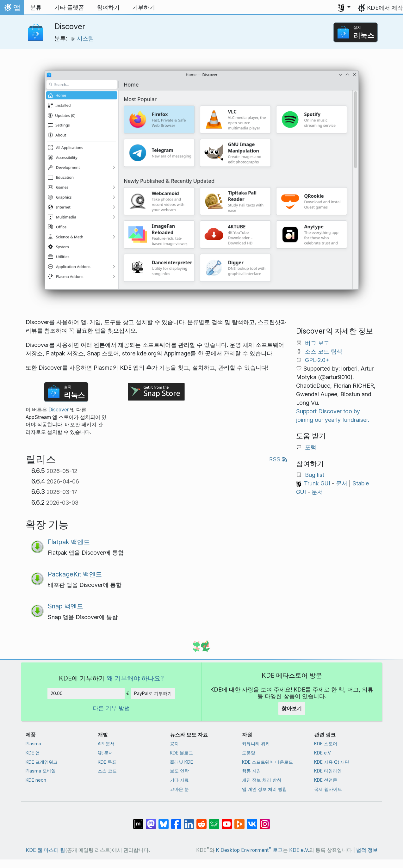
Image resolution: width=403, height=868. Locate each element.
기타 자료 (179, 780)
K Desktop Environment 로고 (249, 850)
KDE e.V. (323, 753)
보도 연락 (179, 771)
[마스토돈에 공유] (151, 821)
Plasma (33, 744)
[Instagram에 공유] (265, 821)
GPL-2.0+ (317, 360)
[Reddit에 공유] (201, 821)
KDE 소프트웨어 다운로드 (267, 762)
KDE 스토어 (326, 744)
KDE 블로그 (181, 753)
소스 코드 (107, 771)
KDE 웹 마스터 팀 (45, 850)
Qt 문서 (105, 753)
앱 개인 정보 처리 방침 (264, 789)
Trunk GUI (317, 483)
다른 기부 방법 (111, 708)
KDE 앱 (33, 753)
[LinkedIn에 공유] (189, 821)
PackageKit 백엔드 (75, 574)
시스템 (82, 38)
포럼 (311, 447)
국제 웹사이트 (328, 789)
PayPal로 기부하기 (153, 693)
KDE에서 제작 (385, 8)
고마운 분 (179, 789)
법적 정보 (367, 850)
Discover (59, 410)
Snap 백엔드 (65, 606)
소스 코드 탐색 (324, 351)
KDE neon (36, 780)
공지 (174, 744)
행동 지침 (251, 771)
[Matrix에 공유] (138, 821)
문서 (342, 483)
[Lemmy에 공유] (214, 821)
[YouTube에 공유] (227, 821)
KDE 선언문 (326, 780)
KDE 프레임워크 (42, 762)
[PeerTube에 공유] (239, 821)
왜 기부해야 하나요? (135, 678)
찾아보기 (292, 708)
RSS (278, 459)
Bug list (315, 475)
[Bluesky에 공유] (164, 821)
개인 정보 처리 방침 (262, 780)
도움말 (249, 753)
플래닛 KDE (181, 762)
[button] (344, 8)
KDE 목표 (107, 762)
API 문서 (106, 744)
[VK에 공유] (252, 821)
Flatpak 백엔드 (69, 542)
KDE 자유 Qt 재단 (332, 762)
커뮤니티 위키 (256, 744)
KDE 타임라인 (328, 771)
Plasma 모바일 (41, 771)
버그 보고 (317, 343)
